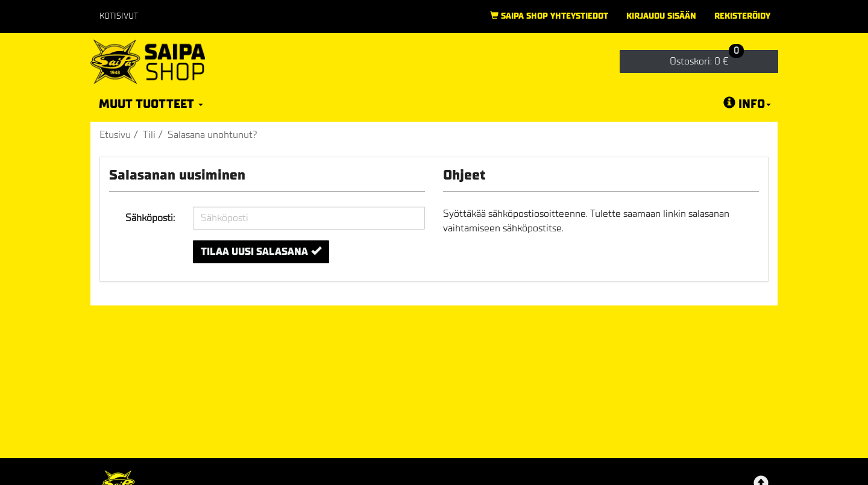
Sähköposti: (150, 218)
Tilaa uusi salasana (261, 252)
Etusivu (115, 135)
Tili (149, 135)
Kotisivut (119, 16)
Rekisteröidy (742, 16)
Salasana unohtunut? (212, 135)
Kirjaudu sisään (661, 16)
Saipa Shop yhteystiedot (549, 16)
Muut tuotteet (151, 104)
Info (747, 104)
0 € (707, 59)
